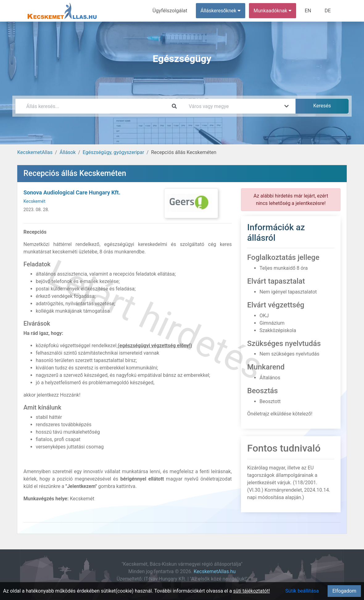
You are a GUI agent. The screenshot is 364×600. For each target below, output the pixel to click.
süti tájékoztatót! (252, 591)
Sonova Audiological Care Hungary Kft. (72, 192)
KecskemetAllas (35, 152)
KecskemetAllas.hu (215, 571)
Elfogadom (344, 591)
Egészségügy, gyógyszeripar (113, 152)
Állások (68, 152)
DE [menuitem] (328, 11)
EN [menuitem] (309, 11)
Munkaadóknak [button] (274, 11)
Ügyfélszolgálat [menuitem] (172, 11)
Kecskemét (34, 201)
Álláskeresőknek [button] (222, 11)
